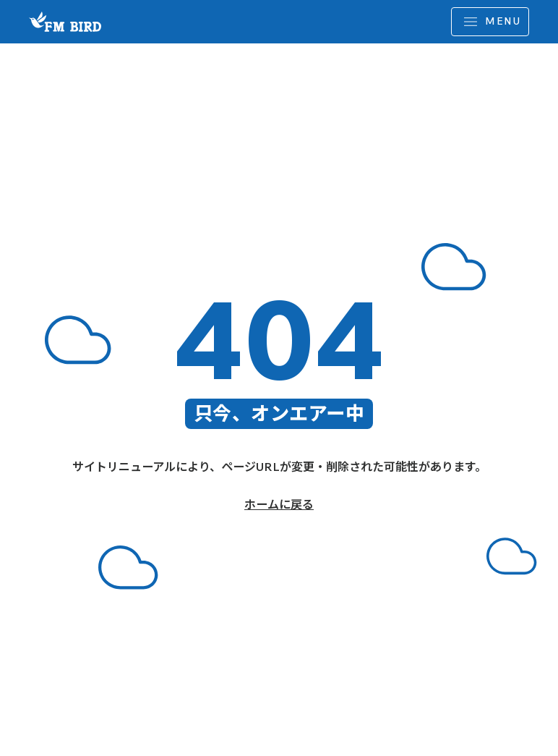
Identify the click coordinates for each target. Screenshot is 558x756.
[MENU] (490, 22)
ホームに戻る (279, 504)
